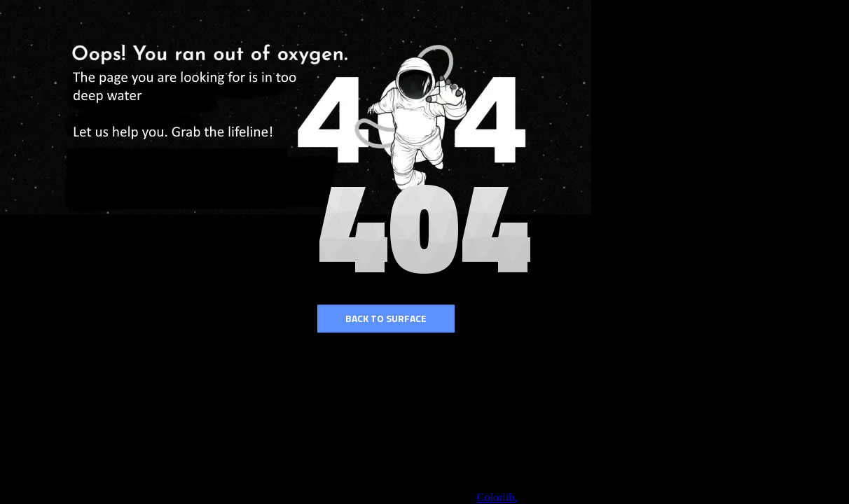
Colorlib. (497, 497)
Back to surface (386, 318)
